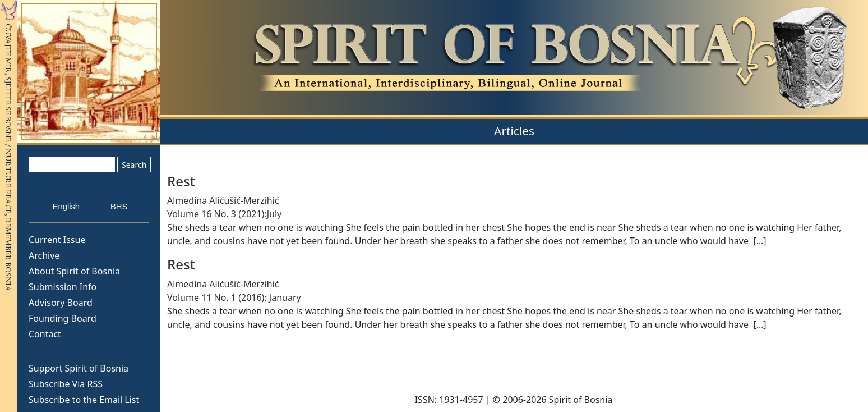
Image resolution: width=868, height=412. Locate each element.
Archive (44, 255)
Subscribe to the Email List (84, 400)
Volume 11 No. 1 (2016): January (234, 297)
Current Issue (57, 240)
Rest (181, 181)
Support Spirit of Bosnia (79, 368)
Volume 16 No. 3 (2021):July (224, 214)
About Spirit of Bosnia (74, 271)
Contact (45, 334)
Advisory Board (61, 303)
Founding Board (63, 318)
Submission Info (63, 287)
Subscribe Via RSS (66, 384)
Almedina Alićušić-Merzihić (223, 200)
